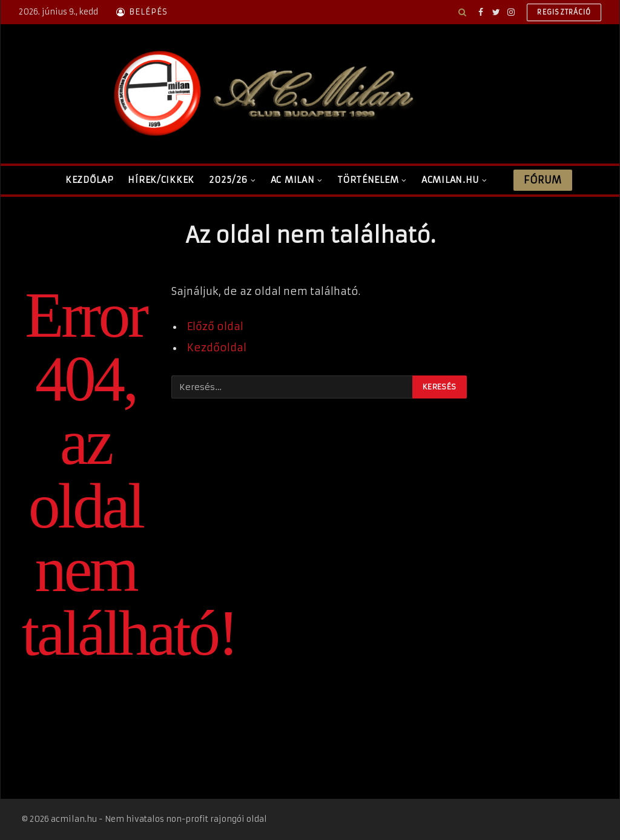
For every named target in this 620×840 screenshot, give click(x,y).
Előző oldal (215, 327)
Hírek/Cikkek (161, 180)
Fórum (542, 180)
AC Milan (293, 180)
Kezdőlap (90, 180)
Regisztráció (564, 12)
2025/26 (228, 180)
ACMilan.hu (450, 180)
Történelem (368, 180)
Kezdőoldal (217, 348)
